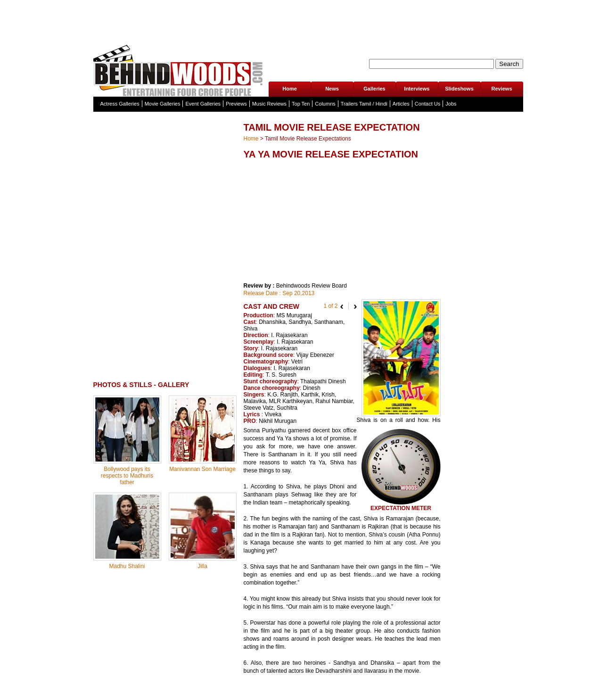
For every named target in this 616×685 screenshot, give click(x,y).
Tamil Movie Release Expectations (308, 139)
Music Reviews (269, 104)
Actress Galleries (120, 104)
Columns (325, 104)
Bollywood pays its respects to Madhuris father (127, 476)
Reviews (501, 89)
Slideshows (459, 89)
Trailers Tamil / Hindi (364, 104)
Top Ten (301, 104)
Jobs (451, 104)
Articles (401, 104)
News (332, 89)
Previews (236, 104)
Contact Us (427, 104)
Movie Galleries (163, 104)
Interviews (417, 89)
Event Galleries (203, 104)
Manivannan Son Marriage (202, 469)
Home (290, 89)
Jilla (202, 566)
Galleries (374, 89)
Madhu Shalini (127, 566)
